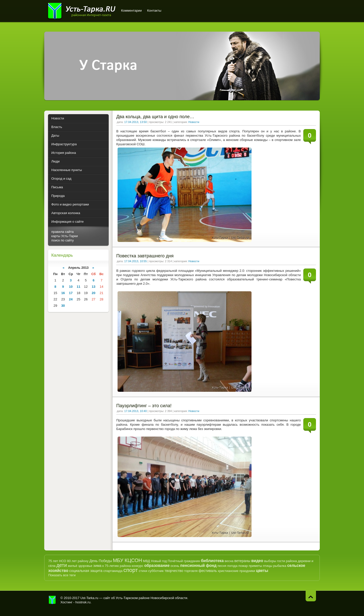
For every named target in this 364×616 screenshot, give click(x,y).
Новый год (159, 561)
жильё (73, 566)
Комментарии (131, 11)
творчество (174, 571)
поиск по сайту (63, 240)
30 (63, 306)
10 (71, 287)
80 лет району (78, 561)
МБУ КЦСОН (128, 560)
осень (175, 566)
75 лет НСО (57, 561)
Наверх (311, 596)
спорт (131, 570)
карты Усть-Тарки (65, 236)
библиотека (212, 561)
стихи (143, 571)
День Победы (101, 561)
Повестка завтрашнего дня (145, 256)
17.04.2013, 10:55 (136, 261)
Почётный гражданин (184, 561)
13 (94, 287)
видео (257, 561)
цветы (262, 571)
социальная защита (86, 571)
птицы (268, 566)
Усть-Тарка (82, 10)
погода (232, 566)
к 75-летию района (117, 566)
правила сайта (62, 232)
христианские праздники (236, 571)
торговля (191, 571)
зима (97, 566)
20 (94, 293)
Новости (194, 122)
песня (222, 566)
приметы (255, 566)
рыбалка (280, 566)
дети (62, 565)
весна (229, 561)
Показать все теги (62, 575)
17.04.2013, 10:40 (136, 411)
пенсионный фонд (198, 566)
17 (71, 293)
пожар (243, 566)
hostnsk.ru (83, 602)
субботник (156, 571)
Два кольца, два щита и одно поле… (155, 117)
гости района (287, 561)
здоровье (85, 566)
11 (78, 287)
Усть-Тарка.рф (52, 600)
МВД (146, 561)
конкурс (138, 566)
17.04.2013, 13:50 (136, 122)
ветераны (242, 561)
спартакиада (113, 571)
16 (63, 293)
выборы (270, 561)
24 (71, 299)
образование (157, 566)
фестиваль (208, 571)
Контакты (154, 11)
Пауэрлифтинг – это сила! (144, 406)
